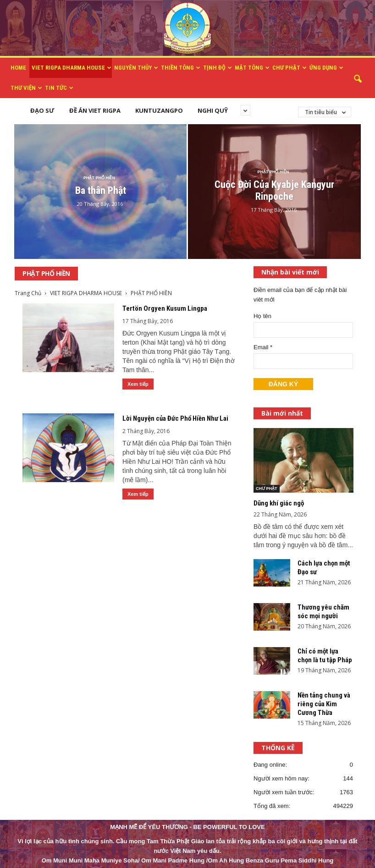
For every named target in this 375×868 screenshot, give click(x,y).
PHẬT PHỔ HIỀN (99, 178)
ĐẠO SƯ (42, 110)
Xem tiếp (138, 384)
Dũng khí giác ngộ (279, 503)
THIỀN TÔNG (181, 68)
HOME (18, 68)
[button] (358, 79)
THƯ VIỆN (26, 88)
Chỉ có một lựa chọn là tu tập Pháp (325, 656)
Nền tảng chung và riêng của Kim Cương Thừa (324, 704)
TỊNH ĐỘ (218, 68)
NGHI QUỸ (213, 110)
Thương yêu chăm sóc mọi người (323, 612)
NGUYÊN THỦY (136, 68)
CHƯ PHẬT (290, 68)
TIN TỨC (59, 88)
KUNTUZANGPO (159, 110)
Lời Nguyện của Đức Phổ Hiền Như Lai (175, 418)
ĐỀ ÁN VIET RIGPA (95, 110)
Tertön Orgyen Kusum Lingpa (165, 308)
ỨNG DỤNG (326, 68)
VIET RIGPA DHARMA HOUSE (72, 68)
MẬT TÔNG (252, 68)
